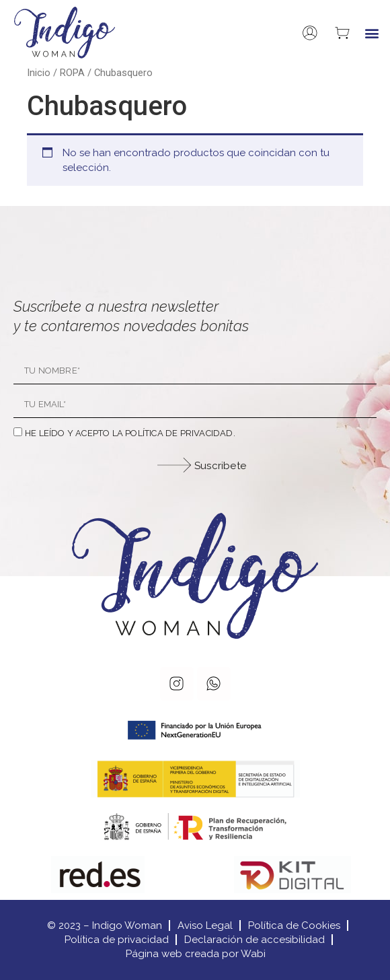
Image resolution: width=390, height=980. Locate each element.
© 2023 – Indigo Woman (105, 925)
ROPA (72, 73)
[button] (372, 33)
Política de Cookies (294, 925)
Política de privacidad (117, 940)
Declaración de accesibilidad (255, 940)
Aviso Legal (205, 925)
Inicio (39, 73)
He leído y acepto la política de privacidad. (130, 433)
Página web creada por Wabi (196, 954)
